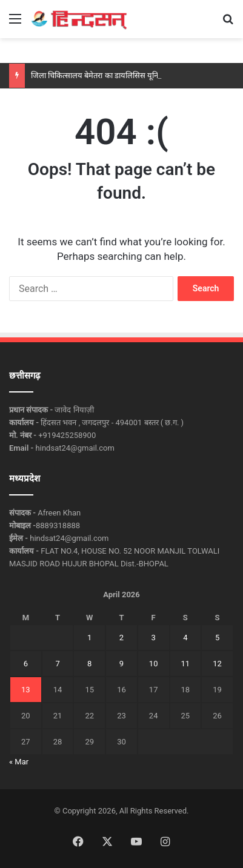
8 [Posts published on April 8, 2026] (89, 664)
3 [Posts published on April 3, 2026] (154, 638)
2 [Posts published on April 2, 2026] (121, 638)
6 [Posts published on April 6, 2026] (26, 664)
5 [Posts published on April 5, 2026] (217, 638)
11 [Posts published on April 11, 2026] (186, 664)
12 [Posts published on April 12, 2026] (217, 664)
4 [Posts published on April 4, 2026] (185, 638)
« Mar (19, 762)
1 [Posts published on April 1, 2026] (89, 638)
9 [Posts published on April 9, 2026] (121, 664)
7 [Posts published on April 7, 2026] (57, 664)
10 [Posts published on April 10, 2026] (154, 664)
